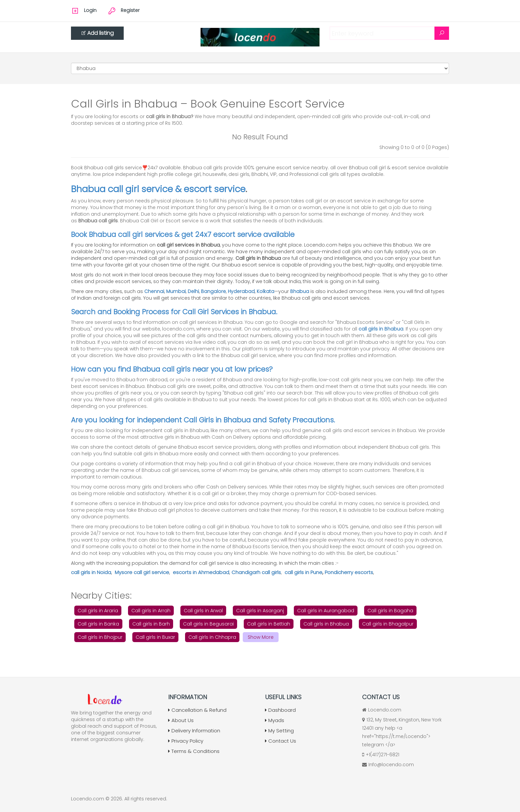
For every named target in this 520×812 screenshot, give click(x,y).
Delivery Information (194, 731)
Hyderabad (241, 291)
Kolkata (265, 291)
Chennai (154, 291)
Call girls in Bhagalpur (388, 624)
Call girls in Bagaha (390, 611)
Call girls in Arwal (203, 611)
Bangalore (213, 291)
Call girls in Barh (151, 624)
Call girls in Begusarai (208, 624)
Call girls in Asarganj (260, 611)
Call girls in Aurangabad (326, 611)
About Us (181, 720)
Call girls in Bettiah (269, 624)
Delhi (193, 291)
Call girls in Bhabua (326, 624)
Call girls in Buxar (155, 637)
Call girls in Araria (98, 611)
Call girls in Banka (98, 624)
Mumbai (176, 291)
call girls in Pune (303, 572)
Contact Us (281, 741)
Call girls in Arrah (151, 611)
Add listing (97, 33)
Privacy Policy (186, 741)
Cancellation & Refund (197, 710)
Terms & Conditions (194, 751)
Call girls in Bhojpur (100, 637)
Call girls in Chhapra (212, 637)
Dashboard (280, 710)
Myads (275, 720)
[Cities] (260, 68)
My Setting (279, 731)
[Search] (442, 33)
